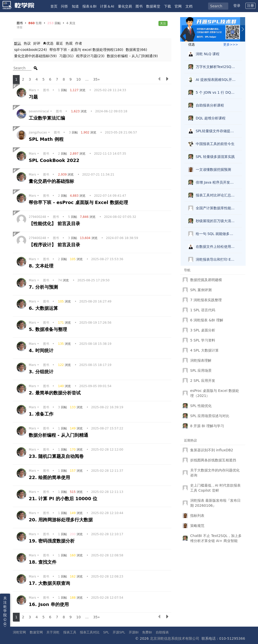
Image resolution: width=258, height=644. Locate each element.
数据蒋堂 (153, 6)
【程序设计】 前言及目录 (55, 245)
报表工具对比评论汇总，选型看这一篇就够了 (217, 195)
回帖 (63, 90)
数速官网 (36, 632)
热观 (69, 43)
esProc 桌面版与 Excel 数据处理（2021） (215, 393)
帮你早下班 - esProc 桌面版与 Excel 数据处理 (79, 202)
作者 (79, 43)
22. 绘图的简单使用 (50, 477)
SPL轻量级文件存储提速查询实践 (217, 131)
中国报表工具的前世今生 (215, 144)
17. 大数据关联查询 (50, 583)
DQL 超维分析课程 (211, 118)
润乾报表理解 (201, 360)
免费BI (147, 632)
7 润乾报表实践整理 (206, 300)
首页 (54, 6)
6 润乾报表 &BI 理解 (207, 320)
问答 (64, 6)
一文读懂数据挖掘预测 (213, 170)
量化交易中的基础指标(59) (35, 56)
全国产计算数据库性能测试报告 (217, 208)
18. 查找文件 (43, 562)
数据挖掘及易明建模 (206, 280)
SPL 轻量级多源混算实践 (215, 157)
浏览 (78, 90)
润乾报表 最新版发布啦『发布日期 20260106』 (215, 503)
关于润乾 (53, 632)
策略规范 (197, 526)
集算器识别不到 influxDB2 (212, 450)
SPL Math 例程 (47, 139)
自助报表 (162, 632)
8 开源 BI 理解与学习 (207, 426)
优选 (48, 43)
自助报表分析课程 (210, 105)
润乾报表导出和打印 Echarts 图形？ (217, 259)
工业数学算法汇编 (48, 118)
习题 (34, 97)
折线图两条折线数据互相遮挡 (213, 460)
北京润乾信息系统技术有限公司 (175, 638)
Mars (32, 90)
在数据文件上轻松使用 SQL (217, 247)
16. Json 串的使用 (50, 604)
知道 (75, 6)
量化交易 (125, 6)
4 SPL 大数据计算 (204, 350)
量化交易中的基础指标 (52, 181)
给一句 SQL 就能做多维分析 (217, 234)
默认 (18, 43)
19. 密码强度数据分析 (52, 541)
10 (79, 79)
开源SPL (119, 632)
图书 (139, 6)
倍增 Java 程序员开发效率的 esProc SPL (217, 182)
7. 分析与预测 (44, 287)
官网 (178, 6)
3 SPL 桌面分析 (203, 330)
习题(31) (66, 56)
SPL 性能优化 (201, 406)
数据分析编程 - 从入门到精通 (59, 435)
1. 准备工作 (42, 414)
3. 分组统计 (42, 372)
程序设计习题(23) (90, 56)
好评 (37, 43)
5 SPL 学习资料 (203, 340)
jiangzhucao (38, 132)
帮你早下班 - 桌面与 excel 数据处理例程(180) (86, 50)
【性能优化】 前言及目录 (55, 224)
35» (96, 79)
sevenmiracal (39, 111)
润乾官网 (19, 632)
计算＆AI (107, 6)
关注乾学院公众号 (5, 613)
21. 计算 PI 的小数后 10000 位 (64, 499)
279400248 (37, 217)
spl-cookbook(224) (30, 50)
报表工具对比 (90, 632)
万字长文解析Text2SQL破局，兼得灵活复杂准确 (217, 67)
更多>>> (231, 44)
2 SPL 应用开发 (203, 381)
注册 (250, 6)
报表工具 (70, 632)
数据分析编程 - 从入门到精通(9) (132, 56)
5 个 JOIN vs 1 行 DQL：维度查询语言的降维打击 (217, 92)
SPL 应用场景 (201, 370)
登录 (237, 6)
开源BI (134, 632)
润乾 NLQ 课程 (208, 54)
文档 (189, 6)
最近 (59, 43)
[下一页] (167, 79)
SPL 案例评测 (201, 290)
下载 (168, 6)
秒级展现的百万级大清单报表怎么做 (217, 221)
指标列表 (197, 516)
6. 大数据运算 (44, 308)
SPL (106, 632)
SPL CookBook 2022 (55, 160)
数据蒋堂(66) (136, 50)
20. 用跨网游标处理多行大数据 (61, 520)
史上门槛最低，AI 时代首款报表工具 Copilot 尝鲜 (215, 488)
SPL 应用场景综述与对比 (210, 416)
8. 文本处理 (42, 266)
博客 (20, 27)
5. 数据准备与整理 (49, 329)
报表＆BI (89, 6)
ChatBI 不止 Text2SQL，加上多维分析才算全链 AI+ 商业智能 (216, 538)
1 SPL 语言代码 (203, 310)
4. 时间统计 (42, 350)
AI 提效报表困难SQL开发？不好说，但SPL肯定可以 (217, 80)
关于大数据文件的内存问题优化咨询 (215, 473)
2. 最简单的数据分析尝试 (55, 393)
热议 (27, 43)
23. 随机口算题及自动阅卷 (57, 456)
